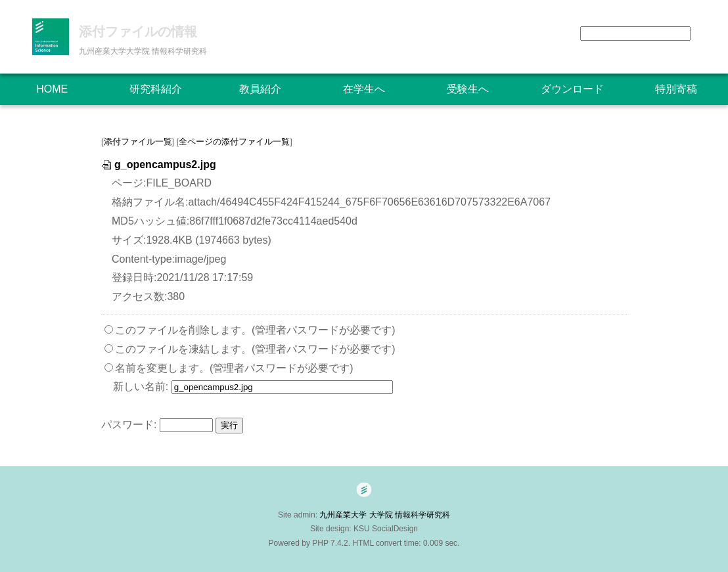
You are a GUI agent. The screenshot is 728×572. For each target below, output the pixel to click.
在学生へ (364, 89)
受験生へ (468, 89)
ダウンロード (572, 89)
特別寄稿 (676, 89)
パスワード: (129, 425)
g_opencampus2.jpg (159, 165)
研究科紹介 (156, 89)
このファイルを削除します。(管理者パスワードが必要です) (255, 330)
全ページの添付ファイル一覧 (234, 142)
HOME (52, 89)
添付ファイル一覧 (138, 142)
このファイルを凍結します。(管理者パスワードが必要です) (255, 349)
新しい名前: (141, 386)
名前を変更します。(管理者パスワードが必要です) (234, 368)
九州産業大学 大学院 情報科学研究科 (389, 515)
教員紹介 (260, 89)
